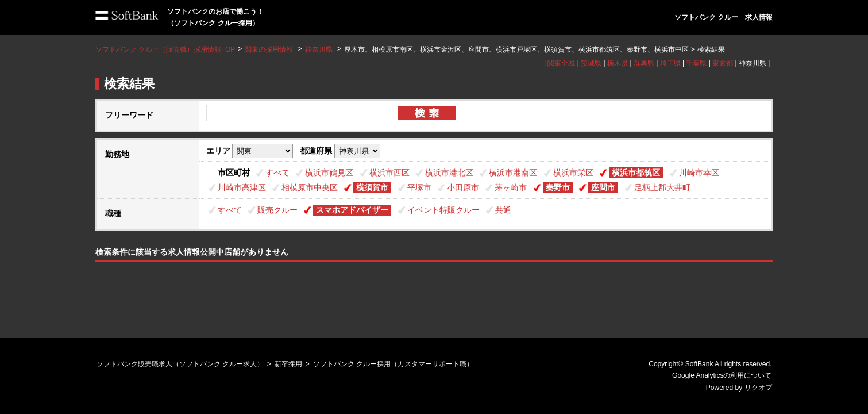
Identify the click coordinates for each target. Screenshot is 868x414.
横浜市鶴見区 (329, 172)
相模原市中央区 (310, 187)
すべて (277, 172)
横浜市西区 (389, 172)
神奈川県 (319, 49)
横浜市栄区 (573, 172)
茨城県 (591, 63)
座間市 (603, 187)
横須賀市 (372, 187)
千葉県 (696, 63)
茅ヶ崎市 (511, 187)
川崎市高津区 (242, 187)
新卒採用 (288, 364)
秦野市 (558, 187)
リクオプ (758, 388)
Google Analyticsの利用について (722, 375)
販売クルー (277, 210)
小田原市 (463, 187)
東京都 (723, 63)
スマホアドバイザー (352, 210)
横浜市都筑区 (636, 172)
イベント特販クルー (443, 210)
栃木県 (618, 63)
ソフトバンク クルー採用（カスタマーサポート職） (393, 364)
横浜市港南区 (513, 172)
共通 (503, 210)
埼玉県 (670, 63)
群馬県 (644, 63)
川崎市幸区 (699, 172)
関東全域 (561, 63)
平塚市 (419, 187)
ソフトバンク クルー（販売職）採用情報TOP (165, 49)
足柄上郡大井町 (662, 187)
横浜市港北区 (449, 172)
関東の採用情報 (270, 49)
